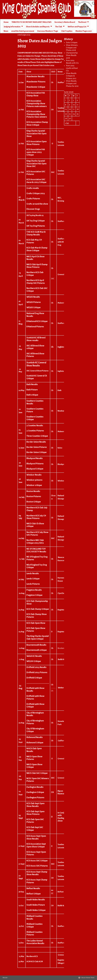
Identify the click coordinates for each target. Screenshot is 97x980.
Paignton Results (34, 590)
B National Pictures (35, 327)
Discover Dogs (33, 209)
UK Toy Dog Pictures (36, 226)
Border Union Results (36, 442)
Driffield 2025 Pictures (37, 672)
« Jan (67, 123)
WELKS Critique (34, 308)
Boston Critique (34, 502)
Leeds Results (33, 574)
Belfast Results (33, 888)
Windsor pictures (34, 480)
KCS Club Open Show (36, 623)
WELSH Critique (34, 661)
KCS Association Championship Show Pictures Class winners (37, 114)
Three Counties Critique (37, 436)
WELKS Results (33, 297)
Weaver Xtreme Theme (88, 978)
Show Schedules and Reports (38, 27)
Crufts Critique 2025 (36, 193)
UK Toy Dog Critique (36, 221)
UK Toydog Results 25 (35, 215)
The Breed (82, 22)
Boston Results (33, 491)
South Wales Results (36, 900)
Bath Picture (32, 390)
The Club (59, 27)
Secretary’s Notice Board (65, 22)
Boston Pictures (34, 496)
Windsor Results (34, 475)
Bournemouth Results (36, 645)
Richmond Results (35, 737)
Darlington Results (35, 787)
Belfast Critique (34, 894)
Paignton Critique (34, 595)
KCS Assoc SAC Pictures (37, 866)
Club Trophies (67, 31)
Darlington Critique (35, 792)
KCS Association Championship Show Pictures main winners (37, 104)
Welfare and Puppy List (77, 27)
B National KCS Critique (37, 321)
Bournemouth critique (37, 650)
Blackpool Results (35, 458)
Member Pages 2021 (84, 31)
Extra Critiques (72, 42)
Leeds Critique (33, 579)
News (6, 31)
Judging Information (12, 27)
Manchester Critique (36, 87)
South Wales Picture (36, 905)
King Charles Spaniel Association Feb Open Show (36, 134)
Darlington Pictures (35, 798)
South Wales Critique (36, 910)
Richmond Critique (35, 743)
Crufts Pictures (33, 199)
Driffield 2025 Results (36, 667)
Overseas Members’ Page (48, 31)
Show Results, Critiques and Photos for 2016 (72, 84)
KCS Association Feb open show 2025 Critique (36, 152)
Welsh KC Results (34, 656)
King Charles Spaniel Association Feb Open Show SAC (36, 164)
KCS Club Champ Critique (38, 609)
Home (6, 22)
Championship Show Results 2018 (72, 55)
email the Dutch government (23, 31)
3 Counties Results (35, 426)
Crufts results (33, 188)
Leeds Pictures (33, 584)
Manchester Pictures (36, 82)
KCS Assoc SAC (33, 861)
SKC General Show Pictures (38, 371)
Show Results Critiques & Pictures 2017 (71, 76)
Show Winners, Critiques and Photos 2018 (72, 48)
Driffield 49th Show (35, 688)
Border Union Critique (37, 452)
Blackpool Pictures (35, 464)
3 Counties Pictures (35, 431)
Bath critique (32, 395)
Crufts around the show (37, 204)
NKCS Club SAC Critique (37, 773)
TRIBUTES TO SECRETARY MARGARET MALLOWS (31, 22)
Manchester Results (36, 77)
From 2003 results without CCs (72, 68)
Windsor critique (34, 485)
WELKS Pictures (34, 302)
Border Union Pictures (37, 447)
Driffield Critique (34, 678)
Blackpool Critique (35, 469)
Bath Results (32, 384)
